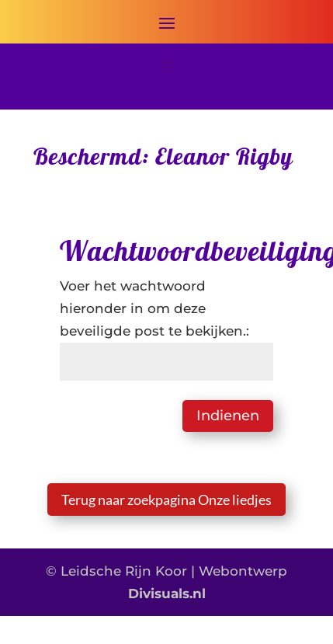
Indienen (228, 416)
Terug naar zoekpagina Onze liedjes (166, 500)
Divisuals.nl (167, 594)
